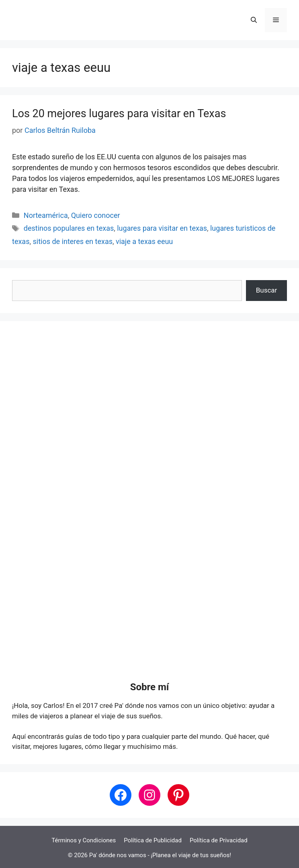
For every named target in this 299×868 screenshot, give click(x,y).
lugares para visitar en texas (162, 228)
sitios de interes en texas (73, 241)
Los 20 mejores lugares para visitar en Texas (119, 114)
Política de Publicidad (153, 840)
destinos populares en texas (69, 228)
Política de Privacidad (219, 840)
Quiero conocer (96, 215)
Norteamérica (46, 215)
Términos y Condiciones (84, 840)
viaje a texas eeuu (144, 241)
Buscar (267, 290)
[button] (254, 20)
